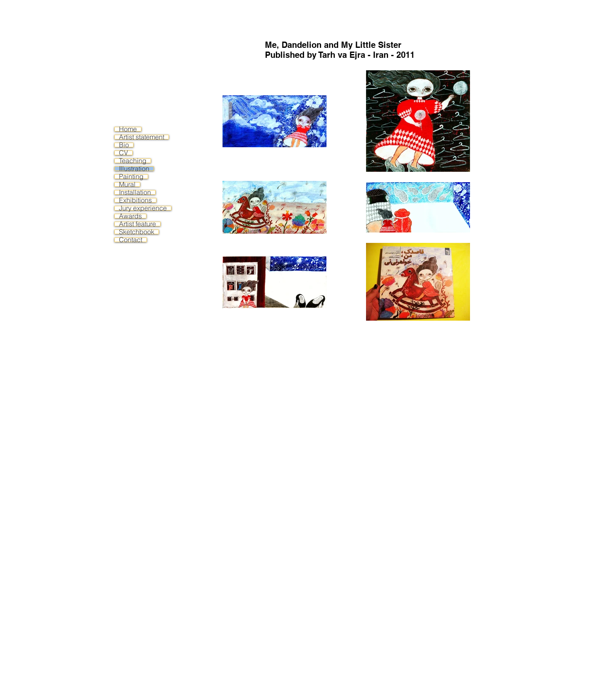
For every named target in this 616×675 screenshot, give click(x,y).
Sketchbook (137, 232)
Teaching (133, 161)
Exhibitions (135, 200)
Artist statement (142, 137)
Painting (131, 177)
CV (124, 153)
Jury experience (143, 208)
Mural (127, 184)
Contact (131, 240)
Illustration (134, 169)
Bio (124, 145)
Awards (130, 216)
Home (128, 129)
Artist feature (137, 224)
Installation (135, 192)
